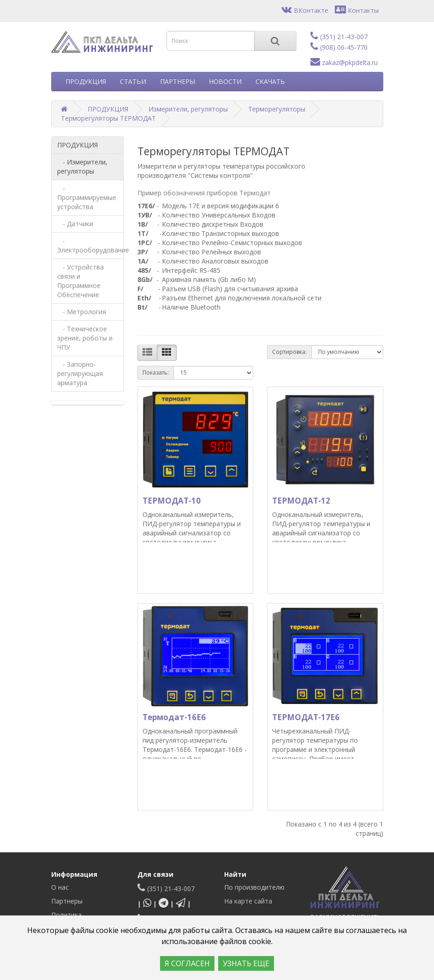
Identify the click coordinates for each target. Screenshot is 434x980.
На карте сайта (248, 901)
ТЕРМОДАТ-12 (301, 501)
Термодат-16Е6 (174, 717)
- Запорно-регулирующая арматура (80, 373)
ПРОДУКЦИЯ (86, 81)
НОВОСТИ (225, 81)
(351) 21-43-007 (339, 37)
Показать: (156, 373)
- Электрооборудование (91, 245)
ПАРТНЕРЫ (178, 81)
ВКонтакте (305, 10)
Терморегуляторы (277, 109)
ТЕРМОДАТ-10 (172, 501)
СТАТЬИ (133, 81)
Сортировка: (289, 352)
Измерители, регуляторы (188, 109)
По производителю (254, 887)
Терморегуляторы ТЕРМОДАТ (108, 118)
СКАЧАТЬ (270, 81)
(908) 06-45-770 (339, 47)
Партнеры (67, 901)
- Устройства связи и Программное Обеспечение (80, 281)
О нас (60, 887)
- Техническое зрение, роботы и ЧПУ (85, 338)
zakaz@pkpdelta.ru (344, 62)
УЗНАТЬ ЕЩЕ (246, 963)
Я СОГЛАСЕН (187, 963)
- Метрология (82, 312)
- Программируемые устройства (87, 197)
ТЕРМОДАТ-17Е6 (306, 717)
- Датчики (75, 224)
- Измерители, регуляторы (82, 167)
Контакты (357, 10)
